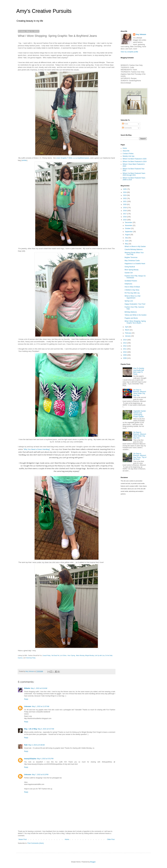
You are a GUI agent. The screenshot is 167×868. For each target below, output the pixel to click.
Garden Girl (129, 273)
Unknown (28, 706)
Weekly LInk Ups (129, 156)
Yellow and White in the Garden (136, 315)
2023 (125, 195)
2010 (125, 352)
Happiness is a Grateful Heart (135, 264)
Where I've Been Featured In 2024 (135, 162)
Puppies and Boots (131, 318)
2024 (125, 192)
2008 (125, 358)
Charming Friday (31, 658)
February (128, 333)
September (129, 232)
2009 (125, 355)
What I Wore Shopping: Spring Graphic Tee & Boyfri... (135, 322)
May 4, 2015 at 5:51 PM (45, 759)
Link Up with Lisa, (100, 656)
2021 (125, 201)
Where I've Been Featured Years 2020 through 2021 (134, 174)
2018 (125, 211)
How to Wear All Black (132, 287)
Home (67, 839)
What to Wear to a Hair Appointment (133, 297)
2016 (125, 217)
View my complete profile (129, 52)
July (127, 238)
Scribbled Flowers (131, 281)
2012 (125, 346)
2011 (125, 349)
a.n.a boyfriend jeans (81, 158)
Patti (26, 745)
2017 (125, 214)
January (128, 336)
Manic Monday (80, 656)
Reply (26, 699)
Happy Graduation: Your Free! (135, 304)
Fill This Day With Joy (132, 293)
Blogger (93, 862)
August (128, 235)
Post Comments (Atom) (36, 843)
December (129, 222)
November (129, 225)
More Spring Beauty (132, 270)
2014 (125, 340)
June (127, 241)
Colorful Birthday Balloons (134, 249)
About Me (126, 151)
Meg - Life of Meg (31, 729)
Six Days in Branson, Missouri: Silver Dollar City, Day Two (140, 393)
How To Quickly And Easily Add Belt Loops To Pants (139, 371)
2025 (125, 189)
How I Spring (71, 656)
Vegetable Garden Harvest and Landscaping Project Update (140, 414)
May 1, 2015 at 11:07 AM (41, 706)
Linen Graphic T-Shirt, (64, 158)
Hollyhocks (128, 284)
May (127, 244)
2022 (125, 198)
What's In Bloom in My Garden (135, 246)
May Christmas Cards (132, 261)
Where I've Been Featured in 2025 (135, 159)
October (128, 228)
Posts (125, 124)
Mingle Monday (90, 656)
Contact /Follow (128, 154)
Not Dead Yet (55, 656)
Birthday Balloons (131, 312)
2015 (125, 220)
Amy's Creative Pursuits (44, 11)
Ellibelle (27, 688)
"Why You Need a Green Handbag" (37, 449)
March (127, 330)
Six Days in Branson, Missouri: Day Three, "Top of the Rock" (140, 456)
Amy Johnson (141, 34)
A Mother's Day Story (132, 290)
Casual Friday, (47, 656)
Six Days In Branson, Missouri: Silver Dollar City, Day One (140, 435)
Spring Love (129, 301)
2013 (125, 343)
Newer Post (23, 839)
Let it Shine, (63, 656)
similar (24, 160)
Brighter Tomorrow (131, 257)
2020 (125, 204)
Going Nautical (130, 267)
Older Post (111, 839)
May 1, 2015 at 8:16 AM (39, 688)
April (127, 327)
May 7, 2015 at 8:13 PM (40, 775)
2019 (125, 208)
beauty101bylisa (30, 759)
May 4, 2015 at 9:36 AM (36, 745)
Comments (127, 128)
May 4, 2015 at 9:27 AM (46, 729)
